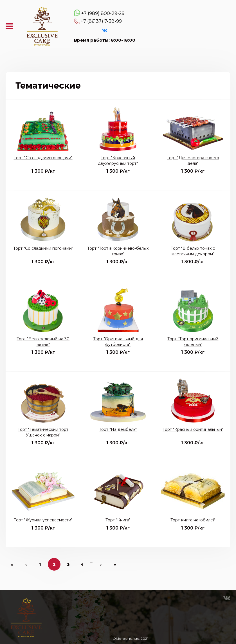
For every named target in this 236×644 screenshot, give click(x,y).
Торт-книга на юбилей (193, 520)
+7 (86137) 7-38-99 (101, 21)
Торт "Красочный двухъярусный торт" (118, 161)
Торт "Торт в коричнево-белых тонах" (118, 251)
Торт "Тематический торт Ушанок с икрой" (43, 432)
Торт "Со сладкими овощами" (43, 158)
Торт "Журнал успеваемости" (43, 520)
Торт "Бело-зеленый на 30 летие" (43, 342)
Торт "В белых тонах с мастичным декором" (193, 251)
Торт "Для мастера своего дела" (193, 161)
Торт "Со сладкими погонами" (43, 248)
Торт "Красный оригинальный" (193, 429)
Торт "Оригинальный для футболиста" (118, 342)
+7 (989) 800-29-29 (103, 13)
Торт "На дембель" (118, 429)
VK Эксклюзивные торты (105, 30)
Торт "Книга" (118, 520)
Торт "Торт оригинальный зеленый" (193, 342)
